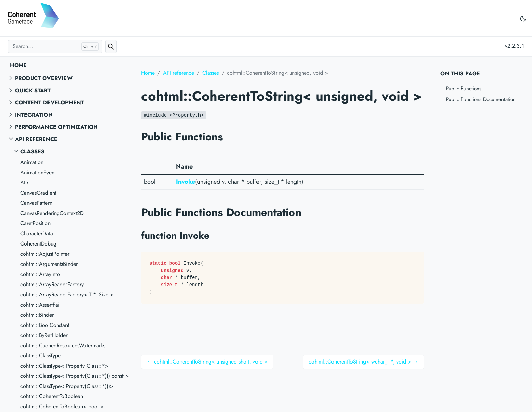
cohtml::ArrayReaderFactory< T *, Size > (67, 295)
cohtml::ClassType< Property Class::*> (64, 366)
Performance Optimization (56, 127)
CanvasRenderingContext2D (52, 213)
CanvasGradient (38, 193)
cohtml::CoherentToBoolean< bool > (62, 406)
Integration (34, 115)
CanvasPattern (36, 203)
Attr (24, 183)
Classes (32, 151)
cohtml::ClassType (41, 356)
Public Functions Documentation (481, 99)
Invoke (186, 182)
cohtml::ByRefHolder (44, 335)
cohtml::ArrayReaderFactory (52, 284)
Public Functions (464, 89)
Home (18, 65)
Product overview (44, 78)
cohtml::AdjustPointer (45, 254)
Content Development (50, 103)
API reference (36, 139)
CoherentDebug (38, 244)
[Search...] (55, 46)
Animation (32, 162)
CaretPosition (35, 223)
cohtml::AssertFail (41, 305)
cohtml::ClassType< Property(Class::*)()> (67, 386)
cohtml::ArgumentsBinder (49, 264)
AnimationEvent (38, 172)
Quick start (33, 90)
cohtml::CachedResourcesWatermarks (63, 345)
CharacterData (37, 233)
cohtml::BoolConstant (45, 325)
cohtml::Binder (37, 315)
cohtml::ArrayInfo (40, 274)
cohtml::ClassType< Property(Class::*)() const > (74, 376)
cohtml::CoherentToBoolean (52, 396)
